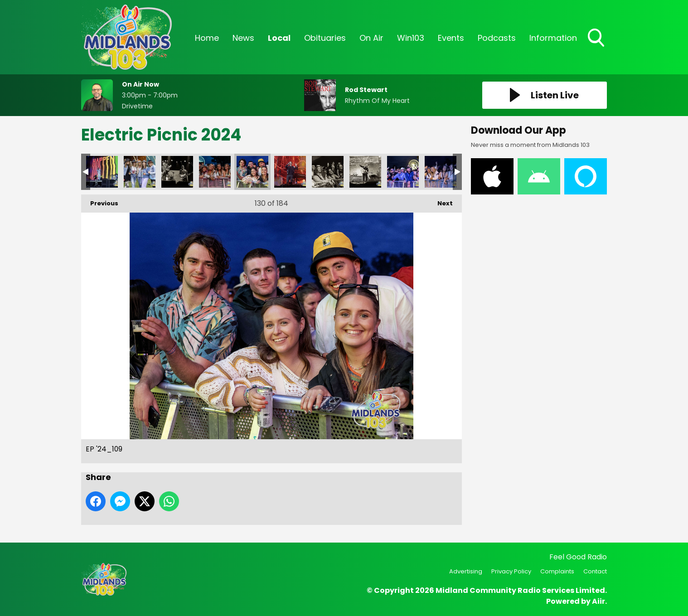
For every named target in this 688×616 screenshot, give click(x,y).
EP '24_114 (403, 172)
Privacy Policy (511, 571)
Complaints (557, 571)
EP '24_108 (215, 172)
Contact (595, 571)
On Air (371, 38)
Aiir (598, 601)
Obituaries (325, 38)
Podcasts (497, 38)
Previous (100, 201)
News (243, 38)
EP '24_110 (290, 172)
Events (451, 38)
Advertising (466, 571)
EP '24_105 (140, 172)
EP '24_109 (252, 172)
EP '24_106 (177, 172)
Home (207, 38)
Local (279, 38)
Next (441, 201)
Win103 (411, 38)
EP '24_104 (102, 172)
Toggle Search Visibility (597, 39)
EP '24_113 (365, 172)
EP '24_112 (328, 172)
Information (553, 38)
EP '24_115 (441, 172)
